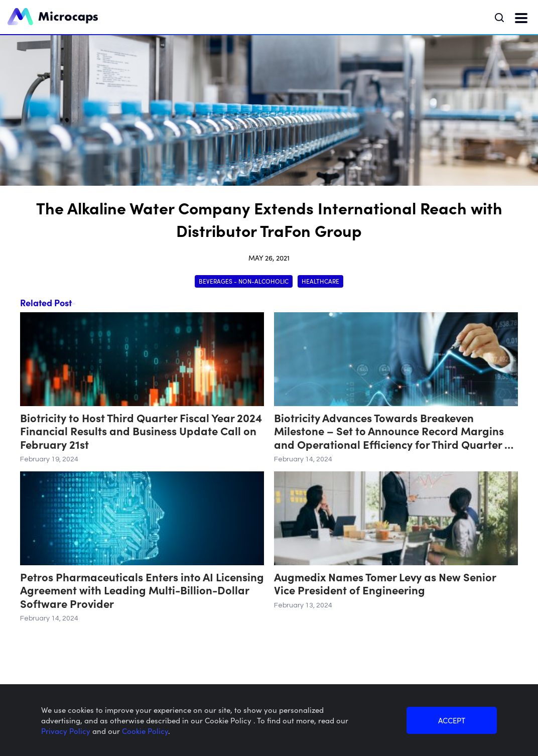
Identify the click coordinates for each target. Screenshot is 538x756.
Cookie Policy (145, 731)
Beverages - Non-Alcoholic (244, 281)
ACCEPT (452, 720)
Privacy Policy (67, 731)
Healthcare (320, 281)
